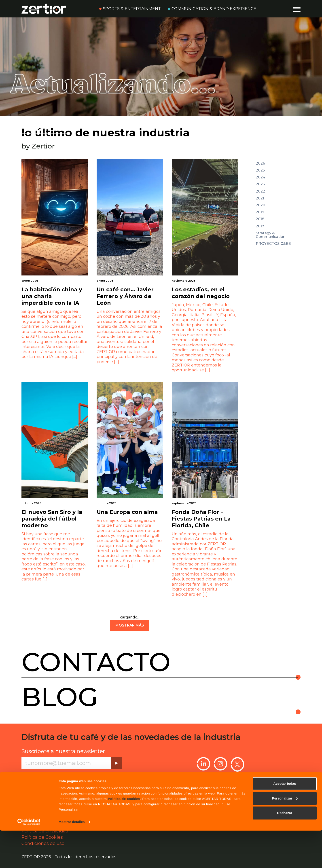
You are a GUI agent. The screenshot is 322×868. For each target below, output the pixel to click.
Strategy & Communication (271, 235)
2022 (260, 191)
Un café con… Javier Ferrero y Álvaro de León (125, 296)
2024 (261, 177)
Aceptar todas (285, 821)
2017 (260, 226)
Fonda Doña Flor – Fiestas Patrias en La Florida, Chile (201, 519)
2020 (261, 205)
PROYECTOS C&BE (273, 244)
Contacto (96, 662)
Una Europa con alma (127, 512)
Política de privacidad (61, 775)
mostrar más (130, 625)
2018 (260, 219)
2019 (260, 212)
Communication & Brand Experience (214, 9)
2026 (260, 163)
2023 (260, 184)
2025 (260, 170)
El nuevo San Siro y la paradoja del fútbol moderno (52, 519)
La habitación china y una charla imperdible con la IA (52, 296)
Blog (60, 697)
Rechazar (285, 850)
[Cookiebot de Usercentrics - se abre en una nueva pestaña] (29, 859)
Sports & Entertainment (132, 9)
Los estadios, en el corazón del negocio (201, 293)
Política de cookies (124, 836)
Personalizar (285, 835)
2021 (260, 198)
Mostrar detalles (72, 859)
